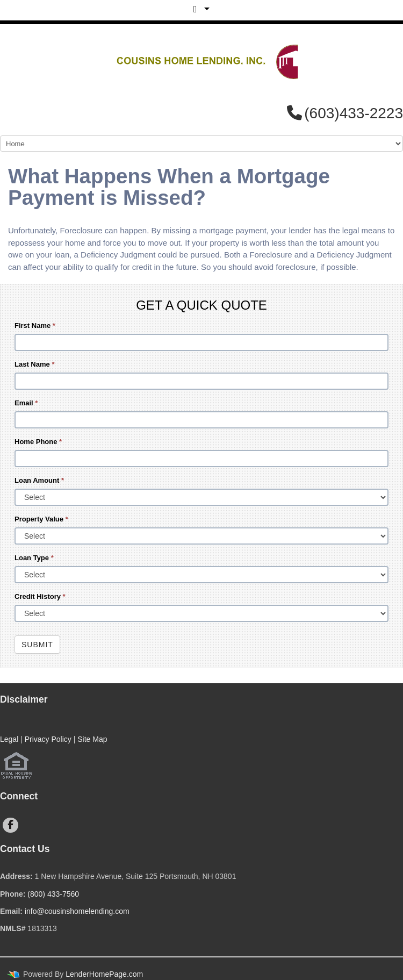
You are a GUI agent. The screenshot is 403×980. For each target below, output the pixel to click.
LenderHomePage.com (104, 974)
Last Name (34, 364)
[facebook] (10, 825)
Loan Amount (39, 480)
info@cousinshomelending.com (77, 911)
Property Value (41, 519)
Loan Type (34, 558)
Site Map (92, 739)
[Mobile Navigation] (201, 144)
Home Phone (38, 442)
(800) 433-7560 (53, 894)
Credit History (40, 596)
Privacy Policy (48, 739)
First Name (35, 326)
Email (26, 403)
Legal (9, 739)
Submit (37, 645)
